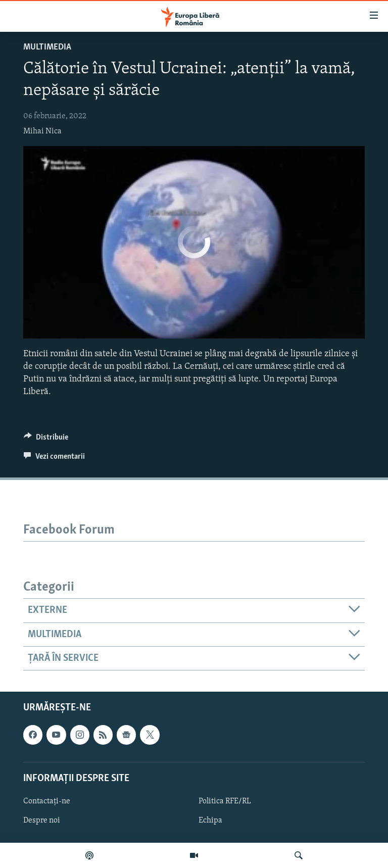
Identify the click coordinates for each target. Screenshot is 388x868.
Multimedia (47, 47)
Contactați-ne (47, 801)
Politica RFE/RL (225, 801)
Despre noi (42, 821)
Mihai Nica (42, 131)
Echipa (210, 821)
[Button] (46, 440)
